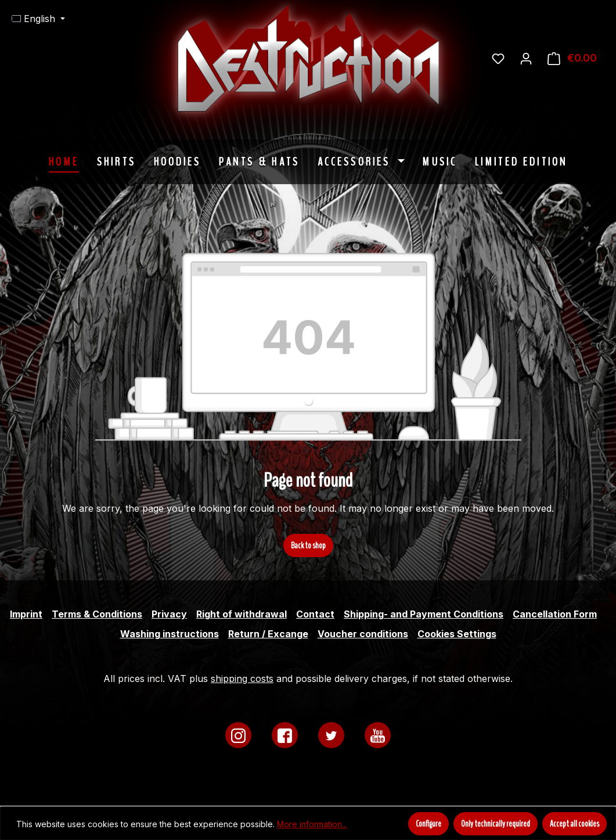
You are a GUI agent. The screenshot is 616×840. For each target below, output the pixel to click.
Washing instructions (170, 634)
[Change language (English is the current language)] (38, 19)
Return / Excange (268, 634)
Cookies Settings (457, 634)
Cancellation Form (555, 614)
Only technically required (496, 824)
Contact (315, 614)
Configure (428, 824)
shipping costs (242, 679)
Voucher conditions (363, 634)
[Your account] (526, 58)
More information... (312, 824)
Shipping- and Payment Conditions (424, 614)
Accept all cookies (574, 824)
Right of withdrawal (242, 614)
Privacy (169, 614)
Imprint (26, 614)
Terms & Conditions (97, 614)
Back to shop (308, 545)
